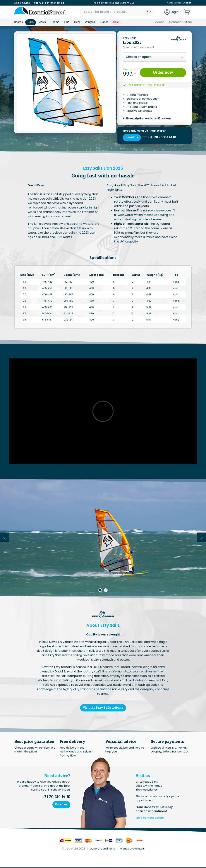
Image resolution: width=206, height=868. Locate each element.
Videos (160, 22)
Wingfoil (90, 22)
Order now (163, 72)
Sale (116, 22)
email (60, 3)
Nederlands (174, 3)
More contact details (150, 818)
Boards (18, 22)
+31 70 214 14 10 (43, 3)
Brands (104, 22)
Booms (55, 22)
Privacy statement (132, 849)
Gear (77, 22)
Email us (132, 137)
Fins (67, 22)
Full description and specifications (147, 119)
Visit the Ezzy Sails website (103, 708)
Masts (42, 22)
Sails (31, 22)
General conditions (102, 849)
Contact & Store (181, 22)
